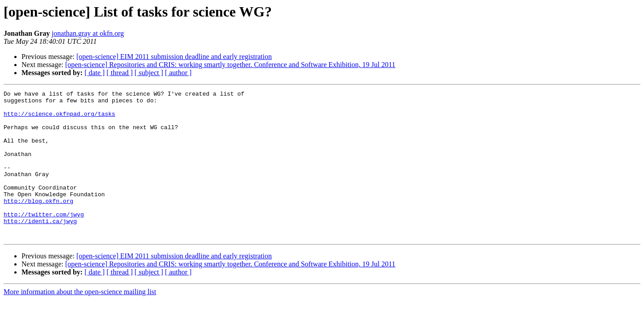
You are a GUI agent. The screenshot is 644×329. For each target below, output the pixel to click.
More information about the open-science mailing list (80, 321)
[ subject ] (149, 73)
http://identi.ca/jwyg (40, 248)
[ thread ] (120, 73)
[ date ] (95, 73)
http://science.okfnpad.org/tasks (59, 119)
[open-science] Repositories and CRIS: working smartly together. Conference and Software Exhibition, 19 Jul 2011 (230, 65)
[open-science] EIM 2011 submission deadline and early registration (174, 57)
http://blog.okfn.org (38, 224)
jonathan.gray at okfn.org (88, 33)
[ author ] (178, 73)
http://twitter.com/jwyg (44, 240)
